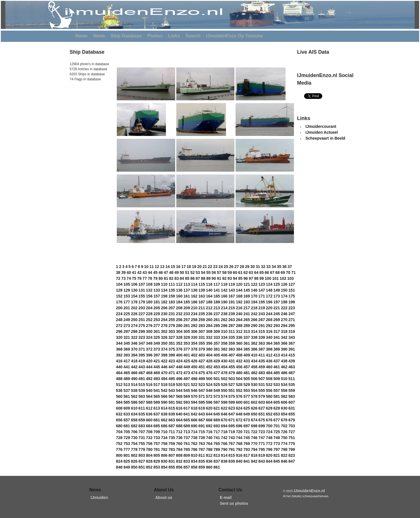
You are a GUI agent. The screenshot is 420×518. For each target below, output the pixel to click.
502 (224, 379)
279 (172, 326)
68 (278, 272)
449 (187, 367)
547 (202, 390)
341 (277, 337)
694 (224, 426)
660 (149, 420)
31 (258, 267)
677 (277, 420)
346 (134, 343)
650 (254, 414)
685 (157, 426)
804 (149, 455)
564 (149, 396)
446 (164, 367)
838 (224, 461)
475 (202, 373)
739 (202, 438)
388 (269, 349)
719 (232, 432)
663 (172, 420)
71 (293, 272)
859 (202, 467)
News (99, 36)
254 (164, 320)
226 (134, 314)
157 (157, 296)
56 (214, 272)
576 (239, 396)
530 (254, 385)
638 (164, 414)
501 (217, 379)
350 (164, 343)
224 (119, 314)
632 (119, 414)
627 (262, 408)
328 (179, 337)
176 (119, 302)
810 (194, 455)
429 (217, 361)
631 (292, 408)
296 (119, 331)
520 (179, 385)
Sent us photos (234, 503)
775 (292, 444)
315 (262, 331)
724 (269, 432)
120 (239, 284)
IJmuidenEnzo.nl (309, 491)
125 (277, 284)
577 (247, 396)
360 (239, 343)
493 (157, 379)
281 (187, 326)
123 (262, 284)
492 (149, 379)
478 (224, 373)
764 (209, 444)
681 (127, 426)
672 (239, 420)
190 (224, 302)
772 (269, 444)
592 (179, 402)
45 (155, 272)
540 (149, 390)
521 (187, 385)
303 (172, 331)
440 (119, 367)
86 (193, 278)
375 (172, 349)
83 (177, 278)
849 (127, 467)
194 (254, 302)
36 (284, 267)
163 (202, 296)
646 (224, 414)
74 (129, 278)
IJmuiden (99, 497)
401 (187, 355)
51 (187, 272)
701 (277, 426)
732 (149, 438)
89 (209, 278)
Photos (155, 36)
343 (292, 337)
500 (209, 379)
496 (179, 379)
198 (284, 302)
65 (262, 272)
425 (187, 361)
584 (119, 402)
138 (194, 290)
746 (254, 438)
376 (179, 349)
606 (284, 402)
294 (284, 326)
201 (127, 308)
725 (277, 432)
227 (142, 314)
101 (276, 278)
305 (187, 331)
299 (142, 331)
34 (274, 267)
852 (149, 467)
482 (254, 373)
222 (284, 308)
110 (164, 284)
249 (127, 320)
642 (194, 414)
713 (187, 432)
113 (187, 284)
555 (262, 390)
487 (292, 373)
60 (235, 272)
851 (142, 467)
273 (127, 326)
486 (284, 373)
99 (262, 278)
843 (262, 461)
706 (134, 432)
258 (194, 320)
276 (149, 326)
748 (269, 438)
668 (209, 420)
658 (134, 420)
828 (149, 461)
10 (146, 267)
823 (292, 455)
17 (184, 267)
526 (224, 385)
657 (127, 420)
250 (134, 320)
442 (134, 367)
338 (254, 337)
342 (284, 337)
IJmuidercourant (321, 126)
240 (239, 314)
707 (142, 432)
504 (239, 379)
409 (247, 355)
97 (251, 278)
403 (202, 355)
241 (247, 314)
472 (179, 373)
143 (232, 290)
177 (127, 302)
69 (283, 272)
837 (217, 461)
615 (172, 408)
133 (157, 290)
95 (240, 278)
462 (284, 367)
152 (119, 296)
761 (187, 444)
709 (157, 432)
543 (172, 390)
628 (269, 408)
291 (262, 326)
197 (277, 302)
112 (179, 284)
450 (194, 367)
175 (292, 296)
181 (157, 302)
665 (187, 420)
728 (119, 438)
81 (166, 278)
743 (232, 438)
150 (284, 290)
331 (202, 337)
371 (142, 349)
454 (224, 367)
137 (187, 290)
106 (134, 284)
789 (217, 449)
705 (127, 432)
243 (262, 314)
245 (277, 314)
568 (179, 396)
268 (269, 320)
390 (284, 349)
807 (172, 455)
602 (254, 402)
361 (247, 343)
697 (247, 426)
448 (179, 367)
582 (284, 396)
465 (127, 373)
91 (219, 278)
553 (247, 390)
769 (247, 444)
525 (217, 385)
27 (237, 267)
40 (129, 272)
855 (172, 467)
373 (157, 349)
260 (209, 320)
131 (142, 290)
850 (134, 467)
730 (134, 438)
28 (242, 267)
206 (164, 308)
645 (217, 414)
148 (269, 290)
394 (134, 355)
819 (262, 455)
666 (194, 420)
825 (127, 461)
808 (179, 455)
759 (172, 444)
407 (232, 355)
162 (194, 296)
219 (262, 308)
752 (119, 444)
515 (142, 385)
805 (157, 455)
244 (269, 314)
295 (292, 326)
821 (277, 455)
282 (194, 326)
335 (232, 337)
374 (164, 349)
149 (277, 290)
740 (209, 438)
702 (284, 426)
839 (232, 461)
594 (194, 402)
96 (246, 278)
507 (262, 379)
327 (172, 337)
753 (127, 444)
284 (209, 326)
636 (149, 414)
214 (224, 308)
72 (118, 278)
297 (127, 331)
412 (269, 355)
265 (247, 320)
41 (134, 272)
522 (194, 385)
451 (202, 367)
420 (149, 361)
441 (127, 367)
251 (142, 320)
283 (202, 326)
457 (247, 367)
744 (239, 438)
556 (269, 390)
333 (217, 337)
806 (164, 455)
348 (149, 343)
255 (172, 320)
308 (209, 331)
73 (124, 278)
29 (247, 267)
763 (202, 444)
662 (164, 420)
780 (149, 449)
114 (194, 284)
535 (292, 385)
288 (239, 326)
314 (254, 331)
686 (164, 426)
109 (157, 284)
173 (277, 296)
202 (134, 308)
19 (194, 267)
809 (187, 455)
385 (247, 349)
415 (292, 355)
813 (217, 455)
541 (157, 390)
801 (127, 455)
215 (232, 308)
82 (171, 278)
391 (292, 349)
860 (209, 467)
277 (157, 326)
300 (149, 331)
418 (134, 361)
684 (149, 426)
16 (178, 267)
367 (292, 343)
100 (268, 278)
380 (209, 349)
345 (127, 343)
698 (254, 426)
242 (254, 314)
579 (262, 396)
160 (179, 296)
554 (254, 390)
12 (157, 267)
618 (194, 408)
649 (247, 414)
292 (269, 326)
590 (164, 402)
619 (202, 408)
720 (239, 432)
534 (284, 385)
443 (142, 367)
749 (277, 438)
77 (145, 278)
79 (155, 278)
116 (209, 284)
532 (269, 385)
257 (187, 320)
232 (179, 314)
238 (224, 314)
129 (127, 290)
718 (224, 432)
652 (269, 414)
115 (202, 284)
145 (247, 290)
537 (127, 390)
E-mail (226, 497)
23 (215, 267)
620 (209, 408)
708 (149, 432)
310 (224, 331)
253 (157, 320)
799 (292, 449)
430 (224, 361)
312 (239, 331)
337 (247, 337)
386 (254, 349)
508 (269, 379)
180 (149, 302)
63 (251, 272)
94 (235, 278)
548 (209, 390)
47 (166, 272)
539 (142, 390)
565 (157, 396)
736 (179, 438)
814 (224, 455)
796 (269, 449)
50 (182, 272)
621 (217, 408)
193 (247, 302)
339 (262, 337)
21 (205, 267)
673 (247, 420)
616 (179, 408)
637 (157, 414)
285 (217, 326)
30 (253, 267)
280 (179, 326)
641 (187, 414)
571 (202, 396)
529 (247, 385)
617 (187, 408)
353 (187, 343)
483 (262, 373)
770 (254, 444)
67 (272, 272)
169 (247, 296)
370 (134, 349)
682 (134, 426)
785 (187, 449)
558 (284, 390)
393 (127, 355)
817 (247, 455)
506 (254, 379)
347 (142, 343)
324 (149, 337)
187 (202, 302)
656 (119, 420)
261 (217, 320)
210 (194, 308)
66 (267, 272)
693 (217, 426)
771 (262, 444)
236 (209, 314)
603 (262, 402)
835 (202, 461)
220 (269, 308)
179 (142, 302)
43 (145, 272)
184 (179, 302)
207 (172, 308)
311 (232, 331)
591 (172, 402)
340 (269, 337)
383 (232, 349)
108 (149, 284)
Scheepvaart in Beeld (325, 138)
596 (209, 402)
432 (239, 361)
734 (164, 438)
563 (142, 396)
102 (283, 278)
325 (157, 337)
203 (142, 308)
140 (209, 290)
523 (202, 385)
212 (209, 308)
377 (187, 349)
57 (219, 272)
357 (217, 343)
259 (202, 320)
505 (247, 379)
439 (292, 361)
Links (174, 36)
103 (290, 278)
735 (172, 438)
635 (142, 414)
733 (157, 438)
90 (214, 278)
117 (217, 284)
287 (232, 326)
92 (224, 278)
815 (232, 455)
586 (134, 402)
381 (217, 349)
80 (161, 278)
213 (217, 308)
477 (217, 373)
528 (239, 385)
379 (202, 349)
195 (262, 302)
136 (179, 290)
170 (254, 296)
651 (262, 414)
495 (172, 379)
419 (142, 361)
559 (292, 390)
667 (202, 420)
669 (217, 420)
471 (172, 373)
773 (277, 444)
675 (262, 420)
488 (119, 379)
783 (172, 449)
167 (232, 296)
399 (172, 355)
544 (179, 390)
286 (224, 326)
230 (164, 314)
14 (168, 267)
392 (119, 355)
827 (142, 461)
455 (232, 367)
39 (124, 272)
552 (239, 390)
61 (240, 272)
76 (140, 278)
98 (256, 278)
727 (292, 432)
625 (247, 408)
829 (157, 461)
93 (230, 278)
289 (247, 326)
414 (284, 355)
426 (194, 361)
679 (292, 420)
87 (198, 278)
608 (119, 408)
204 (149, 308)
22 (210, 267)
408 (239, 355)
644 (209, 414)
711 (172, 432)
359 (232, 343)
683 (142, 426)
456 (239, 367)
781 (157, 449)
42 (140, 272)
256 (179, 320)
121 (247, 284)
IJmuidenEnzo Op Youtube (234, 36)
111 (172, 284)
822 (284, 455)
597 (217, 402)
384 (239, 349)
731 (142, 438)
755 (142, 444)
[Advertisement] (86, 121)
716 (209, 432)
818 (254, 455)
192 (239, 302)
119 (232, 284)
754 (134, 444)
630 (284, 408)
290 (254, 326)
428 (209, 361)
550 (224, 390)
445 (157, 367)
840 (239, 461)
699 (262, 426)
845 (277, 461)
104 (119, 284)
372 (149, 349)
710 (164, 432)
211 (202, 308)
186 (194, 302)
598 (224, 402)
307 (202, 331)
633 (127, 414)
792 (239, 449)
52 (193, 272)
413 (277, 355)
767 (232, 444)
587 (142, 402)
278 (164, 326)
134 (164, 290)
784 (179, 449)
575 (232, 396)
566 (164, 396)
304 (179, 331)
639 (172, 414)
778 (134, 449)
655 (292, 414)
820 (269, 455)
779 (142, 449)
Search (193, 36)
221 (277, 308)
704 (119, 432)
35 (279, 267)
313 (247, 331)
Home (81, 36)
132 (149, 290)
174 (284, 296)
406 (224, 355)
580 (269, 396)
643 (202, 414)
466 (134, 373)
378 (194, 349)
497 (187, 379)
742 (224, 438)
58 (224, 272)
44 (150, 272)
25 (226, 267)
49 (177, 272)
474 (194, 373)
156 (149, 296)
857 (187, 467)
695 (232, 426)
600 (239, 402)
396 (149, 355)
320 (119, 337)
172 (269, 296)
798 (284, 449)
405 (217, 355)
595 (202, 402)
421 (157, 361)
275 (142, 326)
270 (284, 320)
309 (217, 331)
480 (239, 373)
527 (232, 385)
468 (149, 373)
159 (172, 296)
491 (142, 379)
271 (292, 320)
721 (247, 432)
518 (164, 385)
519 (172, 385)
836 (209, 461)
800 (119, 455)
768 (239, 444)
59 (230, 272)
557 (277, 390)
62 (246, 272)
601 (247, 402)
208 (179, 308)
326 (164, 337)
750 (284, 438)
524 (209, 385)
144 (239, 290)
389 (277, 349)
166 (224, 296)
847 (292, 461)
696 (239, 426)
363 (262, 343)
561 (127, 396)
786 (194, 449)
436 (269, 361)
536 (119, 390)
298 (134, 331)
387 (262, 349)
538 (134, 390)
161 (187, 296)
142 (224, 290)
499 (202, 379)
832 (179, 461)
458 (254, 367)
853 (157, 467)
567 (172, 396)
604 (269, 402)
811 (202, 455)
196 (269, 302)
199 (292, 302)
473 (187, 373)
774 (284, 444)
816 (239, 455)
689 (187, 426)
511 (292, 379)
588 (149, 402)
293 (277, 326)
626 (254, 408)
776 (119, 449)
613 (157, 408)
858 (194, 467)
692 (209, 426)
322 (134, 337)
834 (194, 461)
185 (187, 302)
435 (262, 361)
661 (157, 420)
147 (262, 290)
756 (149, 444)
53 (198, 272)
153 (127, 296)
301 (157, 331)
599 (232, 402)
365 (277, 343)
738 (194, 438)
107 (142, 284)
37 (290, 267)
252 (149, 320)
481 (247, 373)
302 (164, 331)
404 (209, 355)
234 (194, 314)
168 (239, 296)
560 (119, 396)
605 (277, 402)
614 (164, 408)
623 (232, 408)
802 (134, 455)
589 (157, 402)
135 (172, 290)
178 (134, 302)
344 (119, 343)
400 (179, 355)
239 (232, 314)
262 (224, 320)
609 (127, 408)
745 (247, 438)
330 (194, 337)
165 (217, 296)
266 (254, 320)
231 (172, 314)
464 (119, 373)
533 (277, 385)
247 (292, 314)
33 (268, 267)
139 (202, 290)
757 (157, 444)
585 (127, 402)
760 (179, 444)
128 (119, 290)
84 (182, 278)
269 (277, 320)
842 (254, 461)
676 (269, 420)
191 (232, 302)
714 (194, 432)
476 (209, 373)
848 (119, 467)
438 (284, 361)
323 (142, 337)
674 (254, 420)
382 (224, 349)
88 (203, 278)
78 (150, 278)
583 (292, 396)
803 (142, 455)
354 (194, 343)
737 (187, 438)
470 (164, 373)
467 (142, 373)
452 (209, 367)
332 (209, 337)
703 (292, 426)
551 (232, 390)
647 (232, 414)
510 (284, 379)
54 (203, 272)
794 (254, 449)
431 (232, 361)
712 (179, 432)
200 (119, 308)
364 (269, 343)
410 (254, 355)
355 (202, 343)
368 (119, 349)
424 (179, 361)
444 (149, 367)
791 (232, 449)
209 (187, 308)
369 (127, 349)
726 (284, 432)
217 (247, 308)
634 (134, 414)
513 (127, 385)
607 (292, 402)
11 (152, 267)
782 (164, 449)
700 (269, 426)
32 (263, 267)
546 (194, 390)
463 (292, 367)
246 (284, 314)
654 (284, 414)
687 (172, 426)
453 (217, 367)
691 (202, 426)
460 (269, 367)
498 (194, 379)
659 (142, 420)
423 (172, 361)
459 (262, 367)
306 (194, 331)
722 (254, 432)
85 (187, 278)
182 (164, 302)
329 (187, 337)
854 (164, 467)
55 (209, 272)
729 (127, 438)
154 (134, 296)
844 (269, 461)
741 (217, 438)
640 (179, 414)
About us (164, 497)
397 (157, 355)
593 (187, 402)
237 (217, 314)
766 (224, 444)
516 (149, 385)
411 (262, 355)
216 (239, 308)
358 (224, 343)
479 (232, 373)
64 (256, 272)
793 (247, 449)
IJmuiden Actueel (322, 132)
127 (292, 284)
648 (239, 414)
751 (292, 438)
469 (157, 373)
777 (127, 449)
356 (209, 343)
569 (187, 396)
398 (164, 355)
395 (142, 355)
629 (277, 408)
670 (224, 420)
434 (254, 361)
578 (254, 396)
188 (209, 302)
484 (269, 373)
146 (254, 290)
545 (187, 390)
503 (232, 379)
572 (209, 396)
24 (221, 267)
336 (239, 337)
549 (217, 390)
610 (134, 408)
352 (179, 343)
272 (119, 326)
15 (173, 267)
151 (292, 290)
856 (179, 467)
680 (119, 426)
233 (187, 314)
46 (161, 272)
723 (262, 432)
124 (269, 284)
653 (277, 414)
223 (292, 308)
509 (277, 379)
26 (231, 267)
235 (202, 314)
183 (172, 302)
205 (157, 308)
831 (172, 461)
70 (288, 272)
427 (202, 361)
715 (202, 432)
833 (187, 461)
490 (134, 379)
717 (217, 432)
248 (119, 320)
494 (164, 379)
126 (284, 284)
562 (134, 396)
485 (277, 373)
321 (127, 337)
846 (284, 461)
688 (179, 426)
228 (149, 314)
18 (189, 267)
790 (224, 449)
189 (217, 302)
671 (232, 420)
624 (239, 408)
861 (217, 467)
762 (194, 444)
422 (164, 361)
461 (277, 367)
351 (172, 343)
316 (269, 331)
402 (194, 355)
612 (149, 408)
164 (209, 296)
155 (142, 296)
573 (217, 396)
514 (134, 385)
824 (119, 461)
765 (217, 444)
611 (142, 408)
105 (127, 284)
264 (239, 320)
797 (277, 449)
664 (179, 420)
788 (209, 449)
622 (224, 408)
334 (224, 337)
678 (284, 420)
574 (224, 396)
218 (254, 308)
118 (224, 284)
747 (262, 438)
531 (262, 385)
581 (277, 396)
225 (127, 314)
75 (134, 278)
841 (247, 461)
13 (162, 267)
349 (157, 343)
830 (164, 461)
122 (254, 284)
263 (232, 320)
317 (277, 331)
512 (119, 385)
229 (157, 314)
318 (284, 331)
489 (127, 379)
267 (262, 320)
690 (194, 426)
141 (217, 290)
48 (171, 272)
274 (134, 326)
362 (254, 343)
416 (119, 361)
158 (164, 296)
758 (164, 444)
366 (284, 343)
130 (134, 290)
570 (194, 396)
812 (209, 455)
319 (292, 331)
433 (247, 361)
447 (172, 367)
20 (199, 267)
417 (127, 361)
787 (202, 449)
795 (262, 449)
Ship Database (126, 36)
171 (262, 296)
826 (134, 461)
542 (164, 390)
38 (118, 272)
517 (157, 385)
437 (277, 361)
